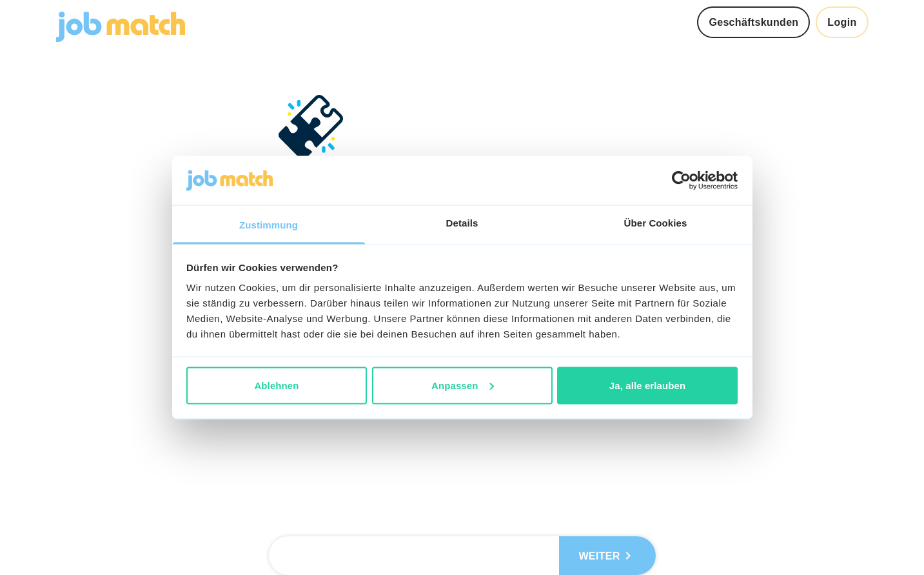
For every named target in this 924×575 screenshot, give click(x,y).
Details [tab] (462, 223)
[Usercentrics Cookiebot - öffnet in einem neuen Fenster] (681, 180)
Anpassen (463, 385)
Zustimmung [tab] (269, 225)
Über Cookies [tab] (656, 223)
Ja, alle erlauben (647, 385)
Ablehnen (276, 385)
